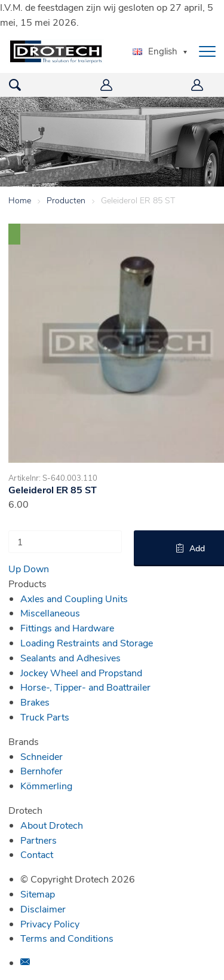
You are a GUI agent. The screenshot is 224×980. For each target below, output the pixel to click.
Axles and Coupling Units (74, 598)
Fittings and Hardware (67, 628)
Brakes (35, 702)
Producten (66, 200)
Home (20, 200)
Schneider (42, 756)
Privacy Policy (50, 923)
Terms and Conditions (67, 938)
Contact (37, 854)
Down (36, 568)
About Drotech (52, 825)
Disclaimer (43, 909)
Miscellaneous (50, 613)
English (155, 51)
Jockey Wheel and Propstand (81, 672)
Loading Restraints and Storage (87, 642)
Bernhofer (42, 770)
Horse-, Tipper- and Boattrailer (85, 687)
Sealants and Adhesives (70, 657)
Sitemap (38, 894)
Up (15, 568)
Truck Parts (45, 717)
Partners (39, 840)
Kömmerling (46, 785)
